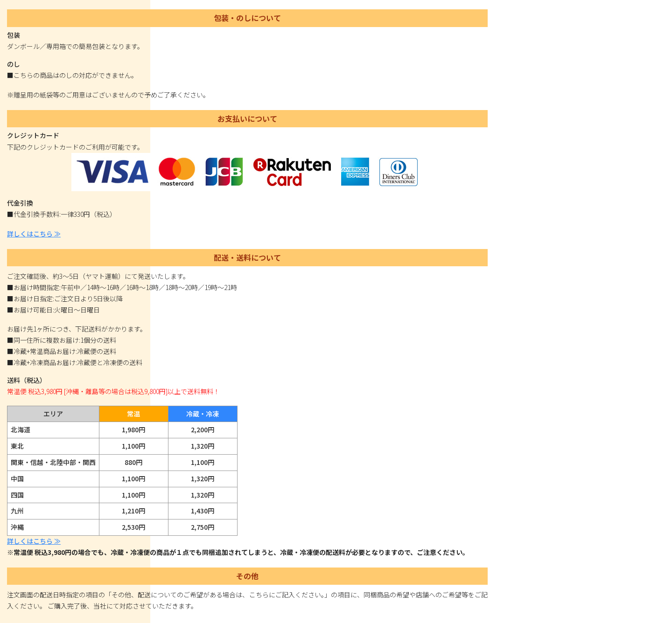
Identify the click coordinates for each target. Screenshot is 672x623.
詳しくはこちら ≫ (34, 234)
